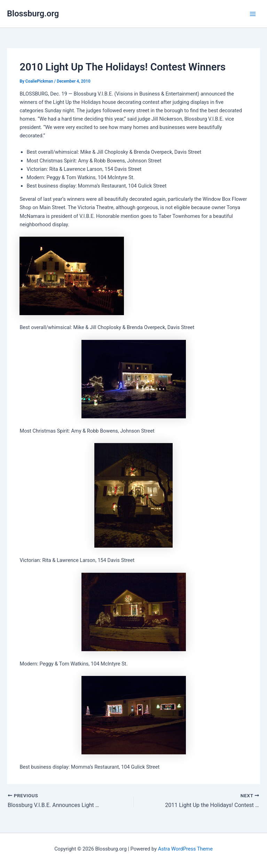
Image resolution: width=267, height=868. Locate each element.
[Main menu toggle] (253, 14)
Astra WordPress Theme (185, 849)
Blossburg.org (33, 14)
